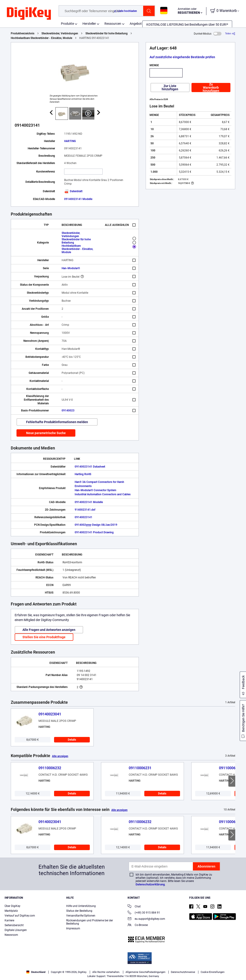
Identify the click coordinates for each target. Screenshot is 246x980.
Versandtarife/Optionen (81, 916)
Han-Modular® (71, 268)
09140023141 (83, 517)
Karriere (9, 920)
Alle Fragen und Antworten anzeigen (49, 630)
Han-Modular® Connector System (95, 490)
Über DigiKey (12, 906)
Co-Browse (138, 925)
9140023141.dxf (85, 510)
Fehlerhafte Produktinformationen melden (57, 422)
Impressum (73, 928)
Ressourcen (113, 24)
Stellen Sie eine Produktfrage (44, 637)
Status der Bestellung (79, 911)
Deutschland (36, 972)
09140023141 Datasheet (90, 467)
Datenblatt (73, 191)
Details (72, 740)
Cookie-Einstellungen (213, 972)
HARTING (70, 141)
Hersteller (89, 24)
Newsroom (11, 935)
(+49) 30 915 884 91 (144, 913)
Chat (134, 907)
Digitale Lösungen (16, 930)
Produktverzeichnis (23, 33)
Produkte (67, 24)
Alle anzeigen (60, 756)
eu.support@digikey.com (146, 919)
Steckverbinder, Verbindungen (60, 33)
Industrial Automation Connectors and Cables (103, 494)
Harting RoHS (83, 474)
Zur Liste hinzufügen (170, 88)
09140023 (68, 411)
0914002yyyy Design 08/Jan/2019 (96, 525)
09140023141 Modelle (78, 199)
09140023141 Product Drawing (94, 532)
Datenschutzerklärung (150, 884)
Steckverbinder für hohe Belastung (107, 33)
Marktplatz (11, 911)
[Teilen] (230, 34)
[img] (29, 14)
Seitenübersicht (14, 925)
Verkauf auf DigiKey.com (20, 916)
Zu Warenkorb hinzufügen (211, 88)
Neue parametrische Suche (46, 433)
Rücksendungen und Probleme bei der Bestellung (90, 922)
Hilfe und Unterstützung (81, 906)
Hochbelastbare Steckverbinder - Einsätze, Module (41, 38)
